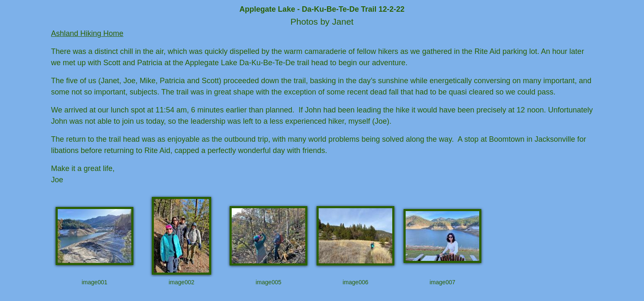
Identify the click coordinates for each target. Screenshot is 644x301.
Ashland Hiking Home (87, 33)
